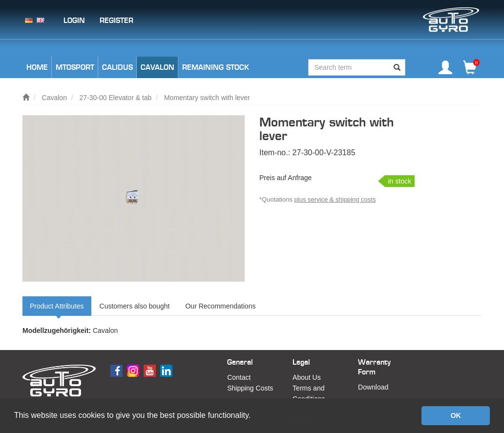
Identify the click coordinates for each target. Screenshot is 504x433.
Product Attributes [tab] (57, 306)
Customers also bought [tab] (135, 306)
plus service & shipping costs (335, 199)
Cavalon (54, 98)
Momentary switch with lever (207, 98)
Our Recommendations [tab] (220, 306)
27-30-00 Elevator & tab (116, 98)
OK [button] (456, 415)
